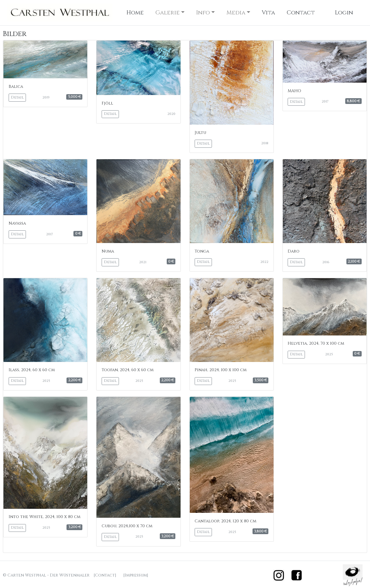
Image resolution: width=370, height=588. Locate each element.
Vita (268, 13)
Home (135, 13)
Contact (301, 13)
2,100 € (354, 261)
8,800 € (353, 101)
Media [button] (236, 13)
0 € (78, 234)
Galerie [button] (167, 13)
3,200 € (75, 527)
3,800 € (260, 531)
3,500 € (261, 380)
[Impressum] (136, 575)
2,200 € (75, 380)
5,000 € (74, 97)
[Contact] (105, 575)
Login (344, 13)
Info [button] (203, 13)
